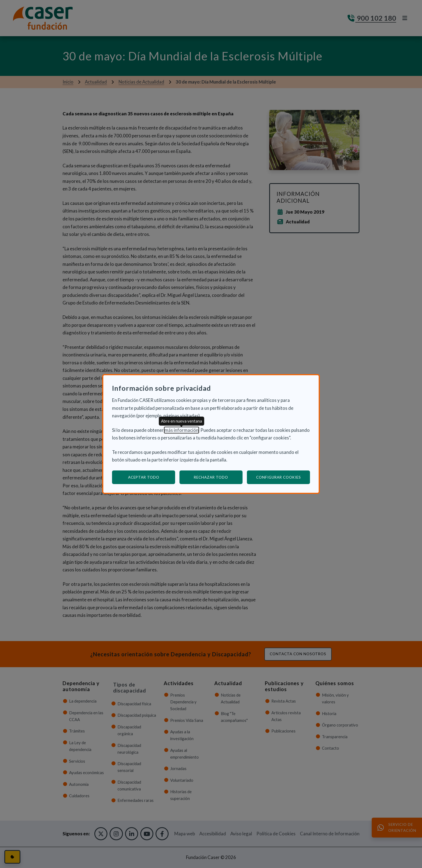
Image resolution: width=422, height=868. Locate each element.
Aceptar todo (144, 477)
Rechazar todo (211, 477)
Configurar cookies (283, 477)
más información (181, 430)
